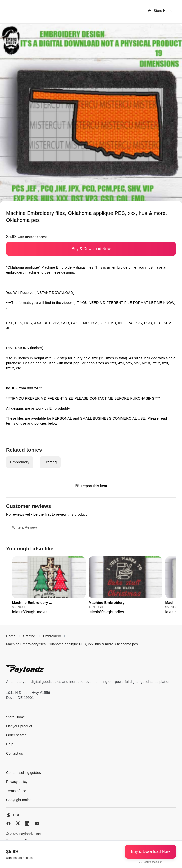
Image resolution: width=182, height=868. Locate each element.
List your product (19, 726)
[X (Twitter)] (18, 823)
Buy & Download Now (91, 249)
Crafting (50, 462)
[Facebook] (8, 824)
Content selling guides (23, 773)
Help (10, 744)
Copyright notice (19, 800)
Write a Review (24, 527)
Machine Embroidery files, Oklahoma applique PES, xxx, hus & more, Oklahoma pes (72, 644)
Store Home (160, 11)
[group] (49, 586)
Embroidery (20, 462)
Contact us (14, 753)
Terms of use (16, 791)
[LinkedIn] (27, 823)
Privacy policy (17, 782)
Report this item (91, 486)
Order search (16, 735)
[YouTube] (37, 824)
